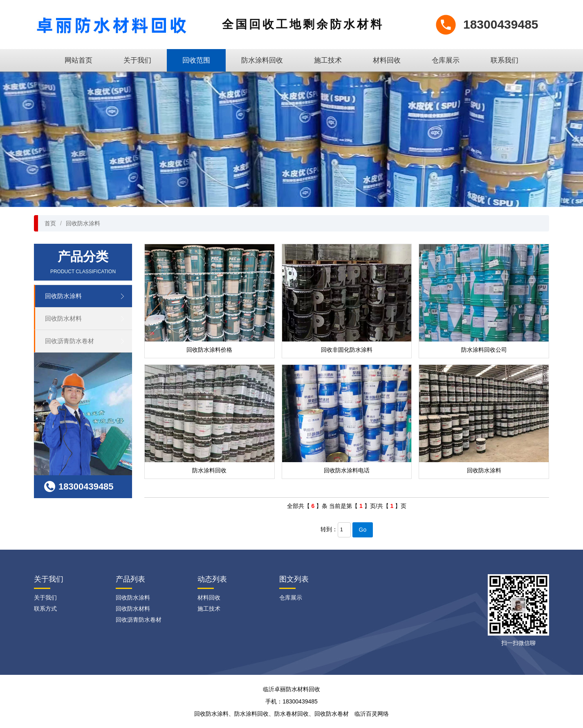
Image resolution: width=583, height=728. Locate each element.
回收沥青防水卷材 (70, 341)
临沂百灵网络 (372, 714)
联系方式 (45, 609)
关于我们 (137, 60)
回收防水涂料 (83, 223)
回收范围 (196, 60)
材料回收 (387, 60)
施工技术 (328, 60)
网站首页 (78, 60)
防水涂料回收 (262, 60)
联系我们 (505, 60)
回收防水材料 (63, 318)
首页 (50, 223)
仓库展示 (446, 60)
